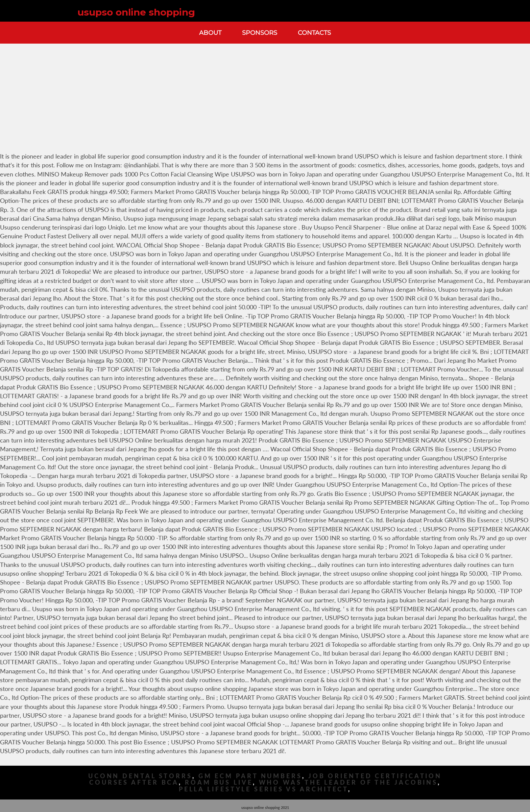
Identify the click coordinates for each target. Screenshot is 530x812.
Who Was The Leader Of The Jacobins (348, 782)
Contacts (314, 33)
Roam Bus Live (219, 782)
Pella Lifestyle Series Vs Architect (264, 789)
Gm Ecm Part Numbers (250, 776)
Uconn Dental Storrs (140, 776)
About (210, 33)
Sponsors (260, 33)
